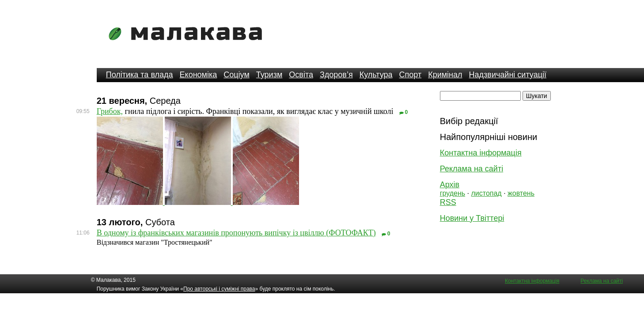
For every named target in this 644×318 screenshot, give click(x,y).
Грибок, (110, 111)
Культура (376, 75)
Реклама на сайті (472, 169)
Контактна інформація (481, 153)
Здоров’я (336, 75)
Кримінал (445, 75)
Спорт (411, 75)
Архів (450, 185)
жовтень (521, 193)
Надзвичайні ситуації (508, 75)
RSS (448, 202)
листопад (486, 193)
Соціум (237, 75)
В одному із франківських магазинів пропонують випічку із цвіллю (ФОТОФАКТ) (236, 233)
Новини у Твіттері (472, 218)
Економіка (199, 75)
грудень (453, 193)
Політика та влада (140, 75)
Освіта (301, 75)
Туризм (269, 75)
